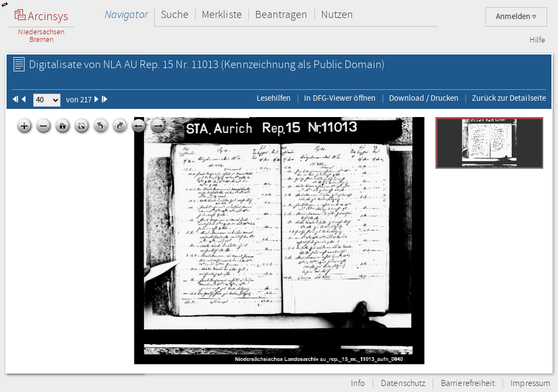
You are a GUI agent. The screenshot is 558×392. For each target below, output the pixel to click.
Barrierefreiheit (468, 384)
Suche (175, 14)
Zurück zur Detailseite (509, 98)
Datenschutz (403, 384)
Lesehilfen (274, 98)
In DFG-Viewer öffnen (340, 98)
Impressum (530, 384)
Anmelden (516, 17)
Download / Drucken (424, 98)
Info (358, 384)
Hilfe (537, 40)
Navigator (126, 14)
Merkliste (222, 14)
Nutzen (337, 14)
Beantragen (281, 14)
